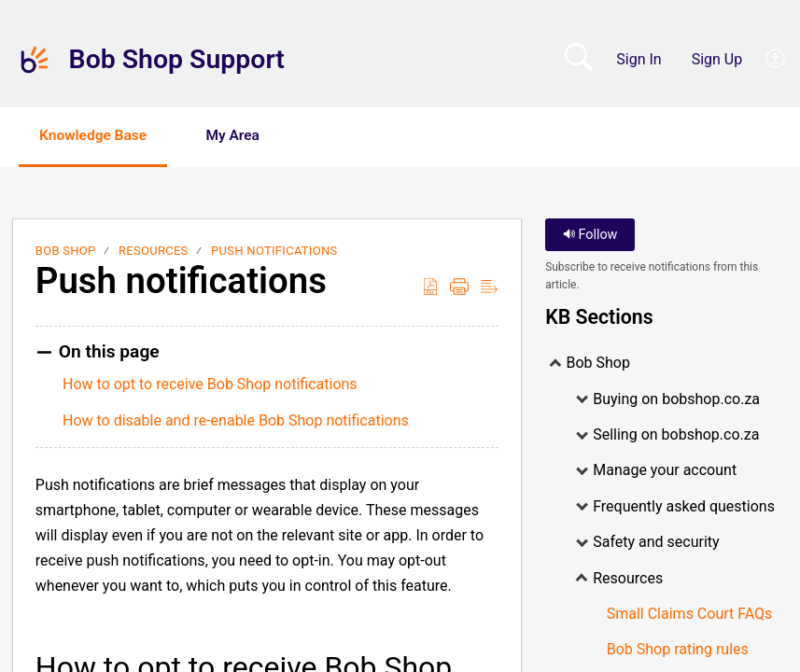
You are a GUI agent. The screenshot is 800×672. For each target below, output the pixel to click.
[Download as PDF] (430, 287)
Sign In (639, 59)
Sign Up (717, 59)
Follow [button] (590, 236)
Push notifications (274, 252)
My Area (249, 136)
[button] (347, 137)
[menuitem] (765, 60)
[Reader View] (489, 287)
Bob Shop (66, 252)
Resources (154, 252)
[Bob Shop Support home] (35, 60)
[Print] (459, 287)
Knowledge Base (100, 136)
